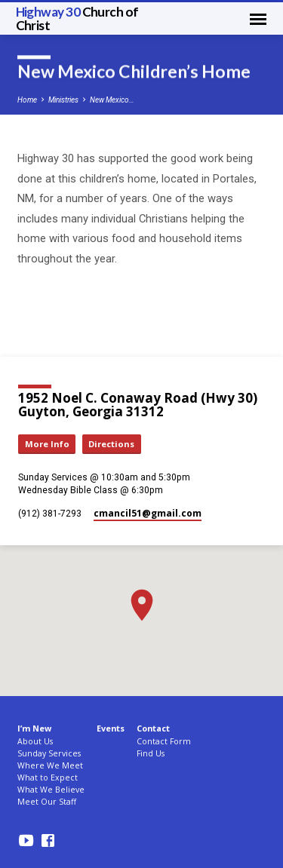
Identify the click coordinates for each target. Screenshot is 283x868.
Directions (111, 444)
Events (111, 728)
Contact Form (164, 741)
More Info (47, 444)
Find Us (151, 753)
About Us (35, 741)
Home (27, 100)
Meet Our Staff (47, 802)
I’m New (34, 728)
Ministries (63, 100)
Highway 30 (77, 18)
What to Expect (48, 778)
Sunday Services (49, 753)
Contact (153, 728)
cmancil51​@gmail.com (148, 513)
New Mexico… (112, 100)
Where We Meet (50, 765)
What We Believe (51, 790)
